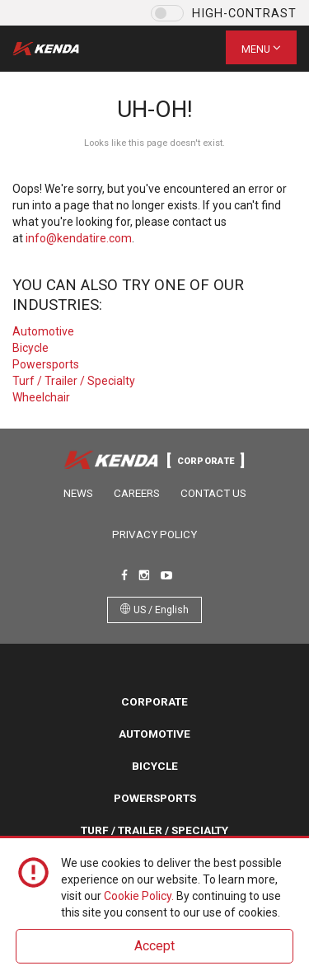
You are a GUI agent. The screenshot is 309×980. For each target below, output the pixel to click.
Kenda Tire (60, 49)
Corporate (154, 701)
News (78, 493)
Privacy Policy (154, 535)
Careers (137, 493)
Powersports (46, 364)
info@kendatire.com (79, 238)
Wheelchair (41, 397)
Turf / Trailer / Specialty (74, 381)
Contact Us (213, 493)
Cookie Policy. (139, 896)
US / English (154, 610)
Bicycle (30, 348)
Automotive (43, 331)
